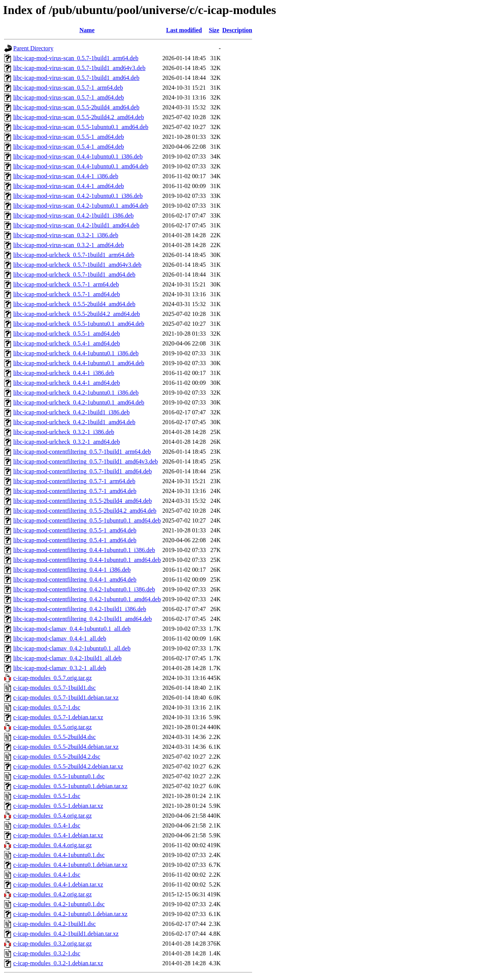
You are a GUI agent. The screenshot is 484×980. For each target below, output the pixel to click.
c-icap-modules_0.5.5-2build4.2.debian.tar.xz (68, 766)
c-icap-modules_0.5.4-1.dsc (47, 825)
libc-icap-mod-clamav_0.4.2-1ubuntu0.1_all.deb (72, 648)
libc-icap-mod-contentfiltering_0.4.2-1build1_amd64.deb (83, 619)
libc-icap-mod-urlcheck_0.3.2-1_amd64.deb (67, 442)
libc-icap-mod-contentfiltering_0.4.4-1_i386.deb (72, 570)
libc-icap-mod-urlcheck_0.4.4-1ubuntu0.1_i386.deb (76, 353)
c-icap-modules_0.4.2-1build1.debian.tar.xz (66, 934)
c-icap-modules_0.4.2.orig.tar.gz (53, 894)
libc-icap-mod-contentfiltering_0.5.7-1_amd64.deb (75, 491)
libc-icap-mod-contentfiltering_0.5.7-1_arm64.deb (74, 481)
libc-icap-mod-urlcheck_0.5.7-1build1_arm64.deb (74, 255)
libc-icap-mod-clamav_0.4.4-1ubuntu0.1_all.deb (72, 629)
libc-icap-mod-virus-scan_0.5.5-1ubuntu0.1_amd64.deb (81, 127)
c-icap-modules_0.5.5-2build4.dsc (54, 737)
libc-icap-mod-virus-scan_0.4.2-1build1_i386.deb (74, 215)
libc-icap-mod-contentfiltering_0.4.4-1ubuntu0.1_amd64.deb (87, 560)
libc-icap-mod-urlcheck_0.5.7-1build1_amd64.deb (74, 275)
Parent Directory (33, 48)
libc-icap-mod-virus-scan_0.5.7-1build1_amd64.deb (76, 78)
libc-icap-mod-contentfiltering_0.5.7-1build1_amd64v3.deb (86, 461)
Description (237, 30)
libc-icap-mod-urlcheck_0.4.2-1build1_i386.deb (71, 412)
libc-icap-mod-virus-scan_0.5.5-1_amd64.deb (69, 137)
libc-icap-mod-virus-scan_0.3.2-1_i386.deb (66, 235)
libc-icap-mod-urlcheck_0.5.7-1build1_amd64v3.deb (77, 265)
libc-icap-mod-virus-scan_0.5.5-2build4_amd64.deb (76, 107)
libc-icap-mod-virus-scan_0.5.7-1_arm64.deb (68, 88)
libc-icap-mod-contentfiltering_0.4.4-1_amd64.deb (75, 579)
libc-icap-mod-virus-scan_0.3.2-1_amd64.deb (69, 245)
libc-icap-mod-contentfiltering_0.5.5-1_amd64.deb (75, 530)
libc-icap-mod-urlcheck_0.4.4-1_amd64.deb (67, 383)
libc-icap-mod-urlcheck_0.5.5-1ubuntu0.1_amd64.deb (79, 324)
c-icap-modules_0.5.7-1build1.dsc (54, 688)
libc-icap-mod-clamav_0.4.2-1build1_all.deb (67, 658)
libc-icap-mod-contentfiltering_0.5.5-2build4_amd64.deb (83, 501)
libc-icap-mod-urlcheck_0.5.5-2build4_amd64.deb (74, 304)
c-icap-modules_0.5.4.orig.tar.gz (53, 816)
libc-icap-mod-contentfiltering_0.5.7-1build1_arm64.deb (82, 452)
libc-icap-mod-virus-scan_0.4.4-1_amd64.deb (69, 186)
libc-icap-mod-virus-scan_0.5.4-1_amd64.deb (69, 147)
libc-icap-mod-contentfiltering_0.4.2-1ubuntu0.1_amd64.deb (87, 599)
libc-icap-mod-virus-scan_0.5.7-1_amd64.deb (69, 97)
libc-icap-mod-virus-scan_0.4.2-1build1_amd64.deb (76, 225)
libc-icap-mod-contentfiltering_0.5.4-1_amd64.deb (75, 540)
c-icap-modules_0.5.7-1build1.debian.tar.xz (66, 698)
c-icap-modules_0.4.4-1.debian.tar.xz (58, 884)
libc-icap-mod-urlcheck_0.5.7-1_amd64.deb (67, 294)
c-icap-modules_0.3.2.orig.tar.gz (53, 943)
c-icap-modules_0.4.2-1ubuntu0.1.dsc (59, 904)
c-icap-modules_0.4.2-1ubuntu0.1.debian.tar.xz (70, 914)
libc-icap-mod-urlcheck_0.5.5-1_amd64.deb (67, 334)
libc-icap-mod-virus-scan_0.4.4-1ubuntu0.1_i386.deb (78, 156)
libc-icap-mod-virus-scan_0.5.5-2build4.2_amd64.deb (79, 117)
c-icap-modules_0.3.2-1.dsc (47, 953)
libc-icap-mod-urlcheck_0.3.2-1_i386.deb (64, 432)
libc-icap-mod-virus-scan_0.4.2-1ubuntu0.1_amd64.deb (81, 206)
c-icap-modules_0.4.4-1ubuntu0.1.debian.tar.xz (70, 865)
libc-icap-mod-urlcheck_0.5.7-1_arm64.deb (66, 284)
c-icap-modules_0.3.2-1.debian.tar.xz (58, 963)
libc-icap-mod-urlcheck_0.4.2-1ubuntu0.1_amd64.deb (79, 402)
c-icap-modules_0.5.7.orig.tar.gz (53, 678)
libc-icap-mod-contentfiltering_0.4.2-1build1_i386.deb (80, 609)
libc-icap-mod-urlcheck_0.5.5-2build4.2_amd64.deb (77, 314)
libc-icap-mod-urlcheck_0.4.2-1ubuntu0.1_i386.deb (76, 393)
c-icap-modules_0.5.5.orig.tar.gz (53, 727)
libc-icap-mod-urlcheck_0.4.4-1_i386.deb (64, 373)
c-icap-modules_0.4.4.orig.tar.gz (53, 845)
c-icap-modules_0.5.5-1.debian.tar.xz (58, 806)
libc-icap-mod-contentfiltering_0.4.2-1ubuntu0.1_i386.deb (84, 589)
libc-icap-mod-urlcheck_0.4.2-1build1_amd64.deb (74, 422)
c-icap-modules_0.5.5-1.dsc (47, 796)
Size (214, 30)
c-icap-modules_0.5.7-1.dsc (47, 707)
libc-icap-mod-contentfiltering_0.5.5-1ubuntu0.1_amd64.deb (87, 520)
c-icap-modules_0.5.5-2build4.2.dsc (57, 757)
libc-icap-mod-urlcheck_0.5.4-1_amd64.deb (67, 343)
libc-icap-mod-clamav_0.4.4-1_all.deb (60, 639)
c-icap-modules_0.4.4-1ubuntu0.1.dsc (59, 855)
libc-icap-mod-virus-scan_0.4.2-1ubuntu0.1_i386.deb (78, 196)
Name (87, 30)
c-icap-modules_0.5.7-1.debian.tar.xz (58, 717)
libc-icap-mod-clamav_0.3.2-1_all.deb (60, 668)
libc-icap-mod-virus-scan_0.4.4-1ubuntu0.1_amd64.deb (81, 166)
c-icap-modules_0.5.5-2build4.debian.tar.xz (66, 747)
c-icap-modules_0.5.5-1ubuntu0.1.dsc (59, 776)
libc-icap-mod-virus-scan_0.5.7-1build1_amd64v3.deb (79, 68)
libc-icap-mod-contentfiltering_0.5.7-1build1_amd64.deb (83, 471)
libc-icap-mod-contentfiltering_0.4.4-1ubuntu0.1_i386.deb (84, 550)
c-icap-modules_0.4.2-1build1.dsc (54, 924)
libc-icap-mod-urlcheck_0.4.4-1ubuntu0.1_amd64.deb (79, 363)
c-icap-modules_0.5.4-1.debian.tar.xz (58, 835)
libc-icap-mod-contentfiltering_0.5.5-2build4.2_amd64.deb (85, 511)
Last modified (184, 30)
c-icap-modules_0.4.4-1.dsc (47, 875)
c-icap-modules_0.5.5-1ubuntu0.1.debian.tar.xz (70, 786)
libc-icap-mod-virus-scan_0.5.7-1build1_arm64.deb (76, 58)
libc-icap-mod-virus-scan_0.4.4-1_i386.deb (66, 176)
